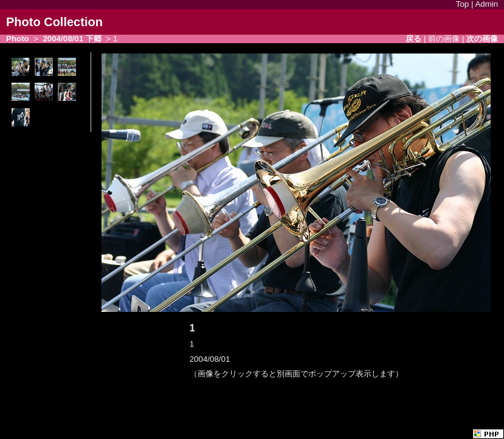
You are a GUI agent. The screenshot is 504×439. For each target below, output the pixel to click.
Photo (18, 39)
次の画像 (482, 39)
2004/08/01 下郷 (72, 39)
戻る (413, 39)
